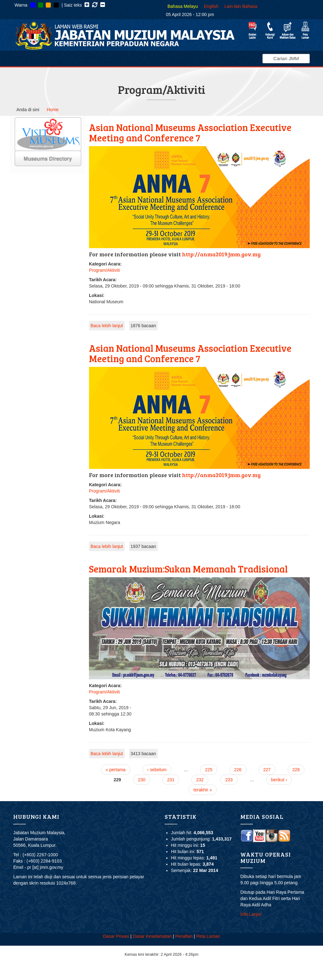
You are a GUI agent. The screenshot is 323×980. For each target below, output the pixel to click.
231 (171, 780)
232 (200, 780)
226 (238, 770)
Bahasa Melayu (183, 6)
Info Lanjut (251, 914)
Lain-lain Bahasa (241, 6)
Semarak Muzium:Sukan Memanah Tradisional (188, 569)
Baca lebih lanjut (107, 326)
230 (141, 780)
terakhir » (203, 790)
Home (53, 110)
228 (296, 770)
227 (267, 770)
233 (229, 780)
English (211, 6)
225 (209, 770)
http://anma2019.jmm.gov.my (221, 254)
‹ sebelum (157, 770)
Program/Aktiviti (104, 270)
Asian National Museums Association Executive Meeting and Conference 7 (190, 132)
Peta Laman (208, 936)
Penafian (184, 936)
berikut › (279, 780)
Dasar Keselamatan (152, 936)
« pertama (116, 770)
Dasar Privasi (116, 936)
